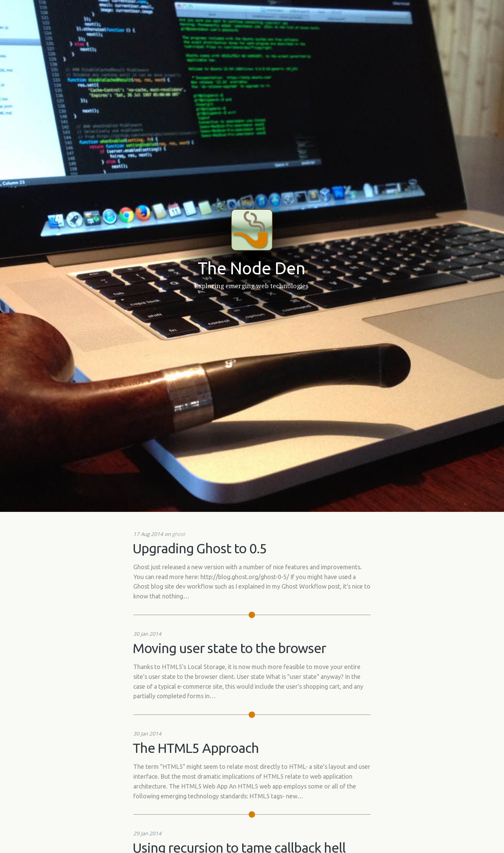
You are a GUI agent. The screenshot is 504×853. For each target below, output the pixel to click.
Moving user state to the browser (229, 648)
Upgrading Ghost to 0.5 (200, 548)
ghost (178, 534)
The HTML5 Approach (196, 748)
